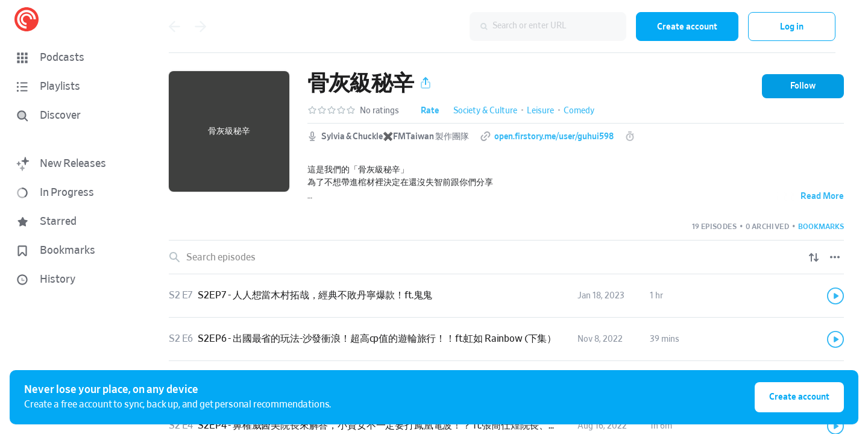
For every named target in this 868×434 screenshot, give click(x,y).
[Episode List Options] (835, 257)
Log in (792, 27)
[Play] (835, 296)
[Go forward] (201, 27)
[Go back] (174, 27)
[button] (72, 58)
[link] (506, 296)
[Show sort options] (814, 257)
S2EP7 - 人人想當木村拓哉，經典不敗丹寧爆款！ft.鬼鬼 (315, 295)
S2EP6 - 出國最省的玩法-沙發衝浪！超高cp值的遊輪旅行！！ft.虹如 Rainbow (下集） (377, 339)
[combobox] (548, 27)
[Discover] (70, 116)
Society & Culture (485, 111)
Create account (687, 27)
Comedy (579, 111)
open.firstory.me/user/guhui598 (554, 137)
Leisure (540, 111)
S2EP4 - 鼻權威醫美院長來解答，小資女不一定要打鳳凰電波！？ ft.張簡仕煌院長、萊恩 (383, 426)
